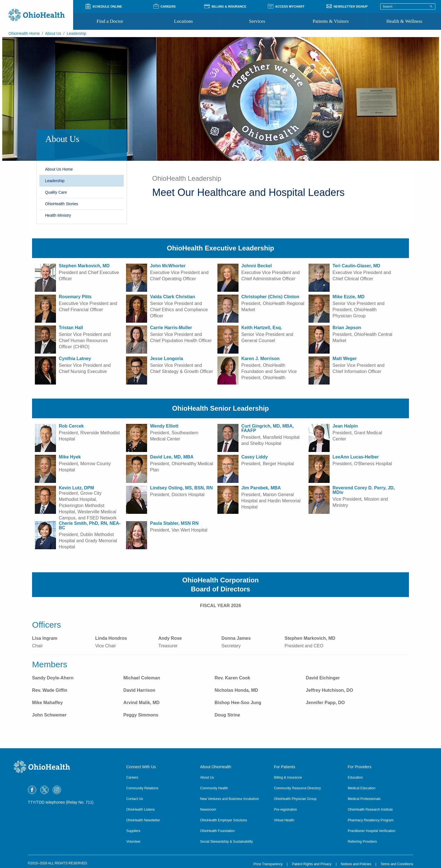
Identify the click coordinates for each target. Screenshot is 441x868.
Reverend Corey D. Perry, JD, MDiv (364, 490)
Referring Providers (362, 842)
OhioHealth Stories (62, 204)
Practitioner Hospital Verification (372, 831)
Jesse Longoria (166, 359)
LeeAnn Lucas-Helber (355, 457)
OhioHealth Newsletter (143, 820)
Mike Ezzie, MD (348, 297)
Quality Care (56, 192)
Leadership (55, 181)
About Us (53, 33)
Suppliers (133, 831)
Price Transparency (268, 864)
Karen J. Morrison (260, 359)
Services (257, 21)
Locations (184, 21)
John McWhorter (168, 266)
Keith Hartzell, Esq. (262, 328)
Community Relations (142, 788)
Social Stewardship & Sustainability (227, 842)
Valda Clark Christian (172, 297)
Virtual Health (284, 820)
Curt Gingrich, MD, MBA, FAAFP (268, 428)
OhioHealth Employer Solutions (224, 820)
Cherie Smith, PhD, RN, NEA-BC (90, 525)
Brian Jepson (347, 328)
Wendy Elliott (164, 426)
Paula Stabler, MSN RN (174, 523)
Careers (132, 777)
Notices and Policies (356, 864)
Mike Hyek (70, 457)
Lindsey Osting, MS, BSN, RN (181, 488)
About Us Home (59, 169)
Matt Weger (345, 359)
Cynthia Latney (75, 359)
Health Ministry (58, 215)
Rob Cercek (71, 426)
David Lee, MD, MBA (172, 457)
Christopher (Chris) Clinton (270, 297)
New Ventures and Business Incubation (230, 799)
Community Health (214, 788)
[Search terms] (408, 6)
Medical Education (362, 788)
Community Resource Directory (297, 788)
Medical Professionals (364, 799)
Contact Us (135, 799)
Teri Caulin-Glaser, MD (356, 266)
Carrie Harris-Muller (171, 328)
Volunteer (133, 842)
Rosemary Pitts (75, 297)
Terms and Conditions (397, 864)
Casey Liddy (255, 457)
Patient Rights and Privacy (312, 864)
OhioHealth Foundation (218, 831)
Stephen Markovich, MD (84, 266)
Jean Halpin (345, 426)
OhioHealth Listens (140, 810)
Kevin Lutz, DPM (76, 488)
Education (355, 777)
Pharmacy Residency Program (371, 820)
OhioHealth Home (24, 33)
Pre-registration (285, 810)
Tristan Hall (71, 328)
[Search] (431, 6)
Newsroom (208, 810)
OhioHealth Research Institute (370, 810)
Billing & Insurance (288, 777)
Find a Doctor (110, 21)
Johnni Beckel (256, 266)
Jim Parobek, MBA (261, 488)
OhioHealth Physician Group (295, 799)
